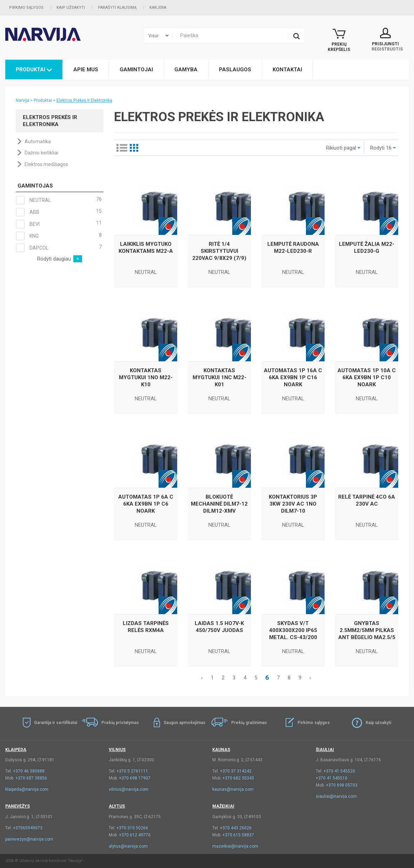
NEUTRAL (59, 200)
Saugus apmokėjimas (185, 723)
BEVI (59, 224)
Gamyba (186, 70)
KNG (59, 236)
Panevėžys (18, 806)
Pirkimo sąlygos (26, 8)
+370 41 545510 (332, 778)
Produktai (34, 70)
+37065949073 (28, 828)
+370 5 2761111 (132, 771)
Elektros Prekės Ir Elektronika (84, 100)
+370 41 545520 (339, 771)
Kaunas (221, 750)
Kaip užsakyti (71, 8)
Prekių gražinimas (249, 723)
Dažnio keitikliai (41, 153)
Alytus (117, 806)
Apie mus (86, 70)
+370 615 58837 (238, 835)
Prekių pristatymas (120, 723)
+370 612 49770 (135, 835)
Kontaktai (287, 70)
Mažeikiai (223, 806)
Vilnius (117, 750)
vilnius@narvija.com (129, 789)
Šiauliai (325, 750)
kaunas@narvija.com (233, 789)
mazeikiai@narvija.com (235, 846)
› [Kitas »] (310, 678)
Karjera (158, 8)
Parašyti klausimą (117, 8)
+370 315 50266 (132, 828)
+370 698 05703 (342, 785)
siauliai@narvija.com (336, 796)
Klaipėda (16, 750)
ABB (59, 212)
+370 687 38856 (31, 778)
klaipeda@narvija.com (27, 789)
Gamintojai (136, 70)
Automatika (38, 142)
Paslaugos (235, 70)
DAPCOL (59, 248)
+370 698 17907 (135, 778)
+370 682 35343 (238, 778)
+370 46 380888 (29, 771)
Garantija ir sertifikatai (56, 723)
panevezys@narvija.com (29, 839)
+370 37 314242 (236, 771)
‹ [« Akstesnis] (202, 678)
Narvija (22, 100)
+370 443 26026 (236, 828)
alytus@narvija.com (128, 846)
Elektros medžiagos (46, 164)
